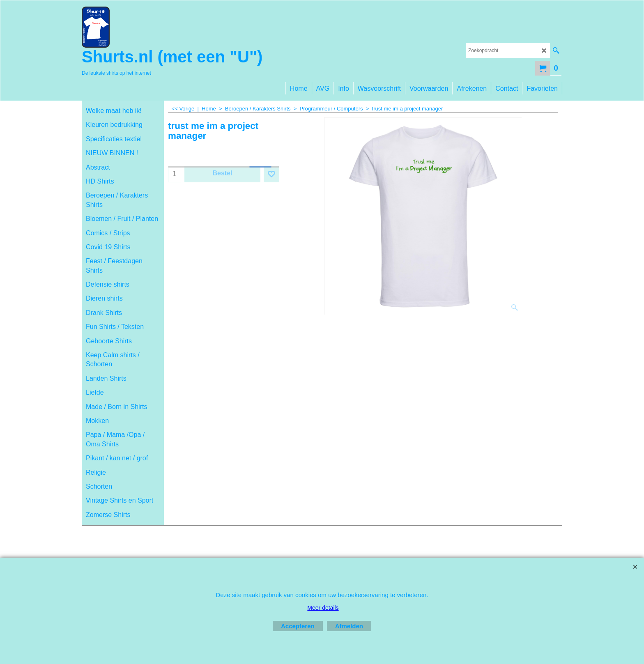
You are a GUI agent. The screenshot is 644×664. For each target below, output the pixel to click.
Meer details (323, 608)
